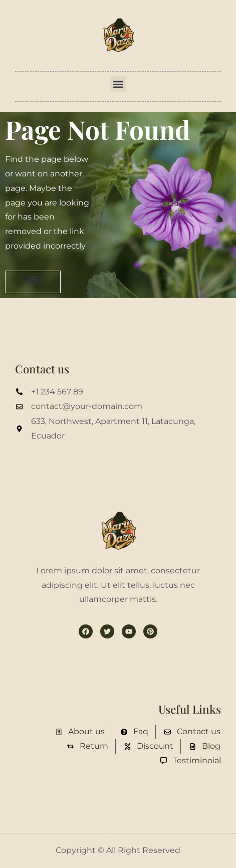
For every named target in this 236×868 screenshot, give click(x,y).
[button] (118, 84)
